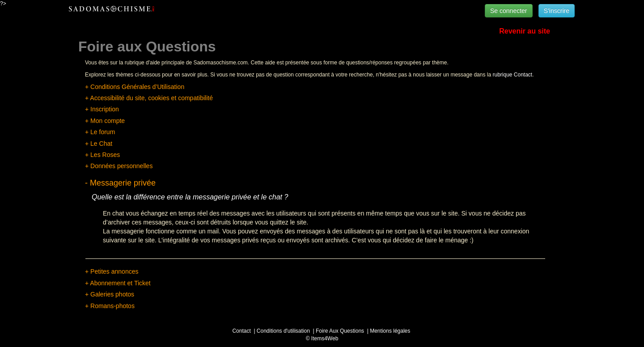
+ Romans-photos (110, 306)
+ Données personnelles (119, 166)
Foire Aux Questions (340, 331)
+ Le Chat (99, 144)
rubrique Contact (512, 75)
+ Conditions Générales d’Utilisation (135, 87)
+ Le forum (100, 132)
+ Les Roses (102, 155)
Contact (241, 331)
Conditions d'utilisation (283, 331)
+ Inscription (102, 109)
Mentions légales (390, 331)
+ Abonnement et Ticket (118, 283)
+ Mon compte (105, 121)
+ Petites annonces (112, 271)
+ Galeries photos (110, 294)
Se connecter (509, 11)
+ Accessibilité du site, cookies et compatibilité (149, 98)
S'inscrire (557, 11)
